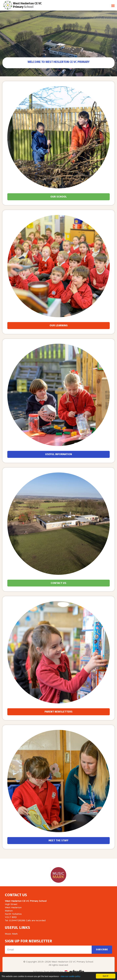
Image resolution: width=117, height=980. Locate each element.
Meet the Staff (58, 840)
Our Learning (59, 325)
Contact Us (58, 583)
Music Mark (11, 934)
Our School (58, 197)
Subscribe (102, 950)
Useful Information (59, 454)
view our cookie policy (70, 979)
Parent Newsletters (58, 712)
